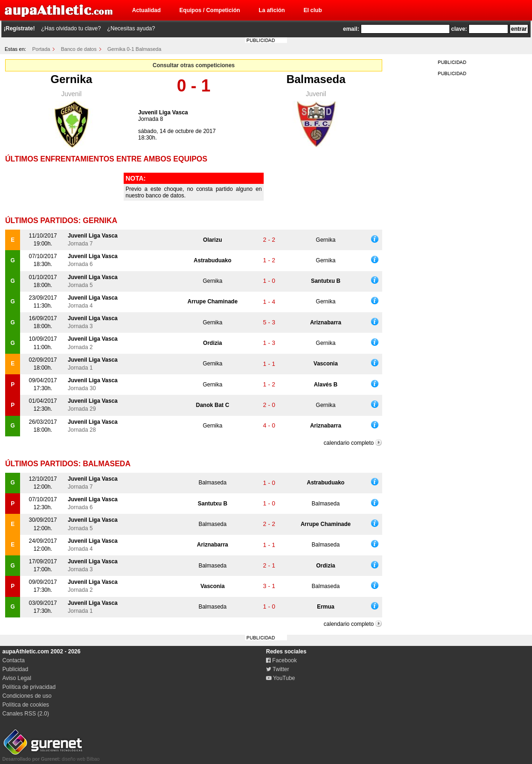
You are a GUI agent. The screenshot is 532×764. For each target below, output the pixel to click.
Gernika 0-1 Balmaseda (134, 49)
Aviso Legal (17, 678)
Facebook (281, 660)
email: (351, 29)
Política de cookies (26, 705)
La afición (272, 10)
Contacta (14, 660)
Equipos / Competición (210, 10)
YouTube (280, 678)
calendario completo (349, 443)
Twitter (277, 669)
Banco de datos (79, 49)
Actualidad (146, 10)
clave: (459, 29)
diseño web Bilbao (51, 757)
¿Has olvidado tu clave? (71, 28)
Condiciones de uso (27, 696)
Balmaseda (316, 79)
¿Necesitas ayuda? (131, 28)
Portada (41, 49)
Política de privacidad (29, 687)
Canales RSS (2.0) (26, 714)
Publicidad (15, 669)
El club (312, 10)
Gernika (71, 79)
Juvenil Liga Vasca (163, 112)
